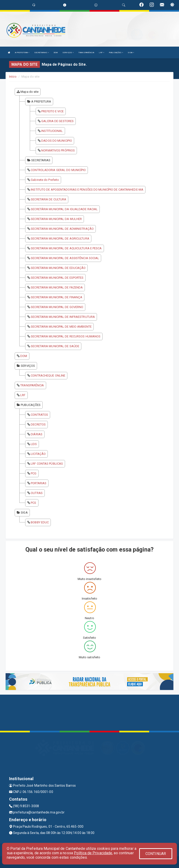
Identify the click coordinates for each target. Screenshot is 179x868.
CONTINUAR (156, 854)
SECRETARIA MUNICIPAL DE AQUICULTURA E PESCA (66, 248)
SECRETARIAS (42, 53)
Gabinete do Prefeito (45, 180)
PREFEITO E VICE (52, 111)
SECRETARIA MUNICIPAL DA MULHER (56, 219)
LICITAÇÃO (38, 454)
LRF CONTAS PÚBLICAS (47, 464)
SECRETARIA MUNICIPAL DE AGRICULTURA (60, 238)
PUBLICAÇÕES (116, 53)
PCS (33, 503)
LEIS (34, 444)
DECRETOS (38, 424)
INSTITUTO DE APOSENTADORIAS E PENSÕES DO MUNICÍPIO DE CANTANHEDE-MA (87, 190)
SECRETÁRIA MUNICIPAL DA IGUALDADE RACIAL (64, 209)
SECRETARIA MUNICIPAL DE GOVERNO (57, 307)
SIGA (131, 53)
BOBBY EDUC (40, 522)
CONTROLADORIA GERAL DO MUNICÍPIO (58, 170)
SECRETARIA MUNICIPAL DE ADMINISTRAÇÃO (62, 229)
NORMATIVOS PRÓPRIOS (58, 150)
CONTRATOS (39, 415)
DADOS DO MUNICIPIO (57, 141)
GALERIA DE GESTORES (57, 121)
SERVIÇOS (68, 53)
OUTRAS (37, 493)
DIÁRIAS (37, 434)
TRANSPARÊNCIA (86, 53)
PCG (34, 473)
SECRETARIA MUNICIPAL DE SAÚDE (55, 346)
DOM (56, 53)
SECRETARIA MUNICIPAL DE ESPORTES (57, 278)
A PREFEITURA (22, 53)
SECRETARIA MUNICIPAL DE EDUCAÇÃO (58, 268)
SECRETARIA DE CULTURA (48, 199)
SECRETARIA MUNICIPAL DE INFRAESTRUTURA (63, 317)
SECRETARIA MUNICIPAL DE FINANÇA (57, 297)
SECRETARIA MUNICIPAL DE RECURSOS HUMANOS (66, 336)
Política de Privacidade (93, 853)
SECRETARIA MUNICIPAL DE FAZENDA (57, 287)
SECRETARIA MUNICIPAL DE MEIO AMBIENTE (61, 327)
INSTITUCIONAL (52, 131)
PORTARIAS (39, 483)
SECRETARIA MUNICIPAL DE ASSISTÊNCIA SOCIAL (65, 258)
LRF (102, 53)
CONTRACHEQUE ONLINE (48, 376)
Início (13, 77)
